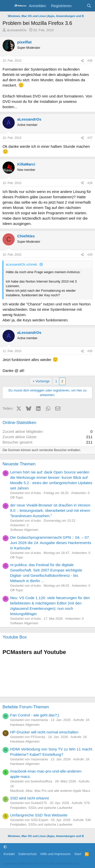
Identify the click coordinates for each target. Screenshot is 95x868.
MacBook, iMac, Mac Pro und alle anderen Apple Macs (50, 791)
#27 (90, 138)
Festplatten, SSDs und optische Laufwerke (41, 808)
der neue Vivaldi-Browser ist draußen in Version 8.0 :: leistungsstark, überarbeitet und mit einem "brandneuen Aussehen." (50, 510)
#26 (90, 61)
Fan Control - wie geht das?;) (35, 715)
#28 (90, 183)
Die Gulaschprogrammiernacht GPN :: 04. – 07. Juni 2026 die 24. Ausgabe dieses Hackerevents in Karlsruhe (51, 543)
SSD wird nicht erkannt (30, 798)
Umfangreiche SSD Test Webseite (39, 815)
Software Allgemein (24, 530)
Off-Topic (17, 497)
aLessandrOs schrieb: (22, 264)
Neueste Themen (19, 464)
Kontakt (9, 854)
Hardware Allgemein (25, 725)
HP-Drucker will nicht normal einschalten (44, 732)
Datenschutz (28, 854)
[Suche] (89, 6)
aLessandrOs (17, 30)
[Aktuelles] (79, 6)
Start (78, 854)
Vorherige (43, 381)
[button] (5, 847)
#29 (90, 255)
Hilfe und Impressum (55, 854)
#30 (90, 351)
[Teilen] (82, 61)
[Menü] (7, 6)
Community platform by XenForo (41, 863)
